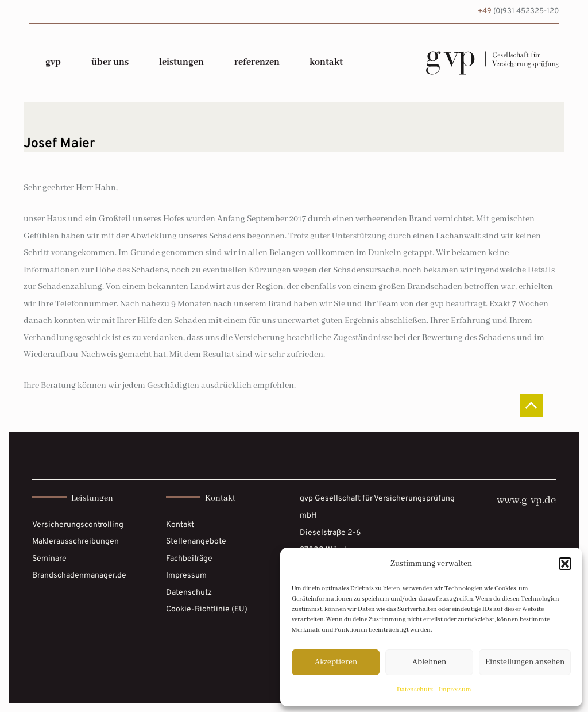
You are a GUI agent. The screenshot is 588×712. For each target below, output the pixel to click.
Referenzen (257, 62)
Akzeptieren (336, 662)
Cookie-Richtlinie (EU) (207, 609)
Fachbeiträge (189, 559)
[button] (565, 564)
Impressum (455, 690)
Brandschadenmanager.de (79, 576)
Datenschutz (415, 690)
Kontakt (326, 62)
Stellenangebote (196, 542)
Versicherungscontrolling (78, 525)
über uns (110, 62)
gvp (53, 62)
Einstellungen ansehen (525, 662)
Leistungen (181, 62)
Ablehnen (429, 662)
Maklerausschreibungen (76, 542)
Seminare (49, 559)
